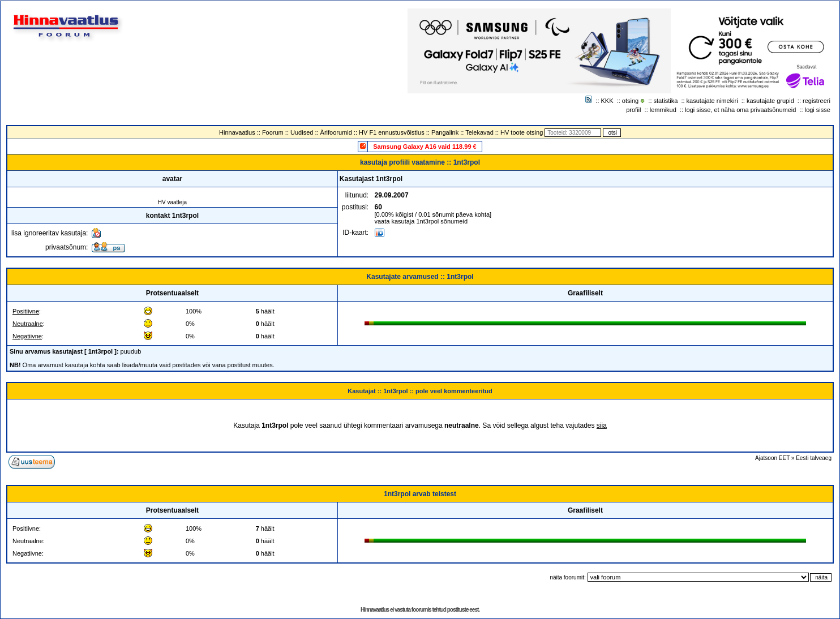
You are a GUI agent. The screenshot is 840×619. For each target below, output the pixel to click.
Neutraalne (28, 324)
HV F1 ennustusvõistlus (392, 132)
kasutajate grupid (770, 101)
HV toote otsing (522, 132)
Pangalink (445, 132)
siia (602, 425)
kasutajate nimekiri (712, 101)
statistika (666, 101)
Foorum (273, 132)
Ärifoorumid (336, 132)
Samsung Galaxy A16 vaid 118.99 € (425, 147)
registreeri (817, 101)
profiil (633, 110)
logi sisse (818, 110)
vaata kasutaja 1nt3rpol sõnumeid (421, 221)
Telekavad (479, 132)
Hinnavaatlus (237, 132)
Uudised (302, 132)
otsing (630, 101)
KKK (607, 101)
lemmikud (663, 110)
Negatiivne (27, 336)
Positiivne (26, 311)
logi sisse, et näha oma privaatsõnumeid (740, 110)
